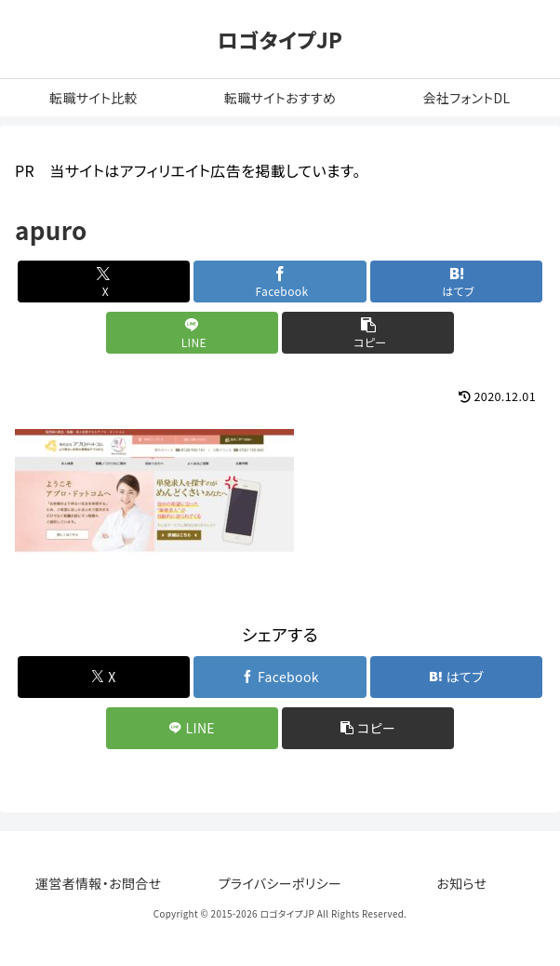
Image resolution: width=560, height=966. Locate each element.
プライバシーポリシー (280, 883)
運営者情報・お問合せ (99, 883)
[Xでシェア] (104, 282)
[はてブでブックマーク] (456, 282)
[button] (368, 333)
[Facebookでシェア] (280, 282)
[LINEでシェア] (192, 333)
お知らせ (461, 883)
